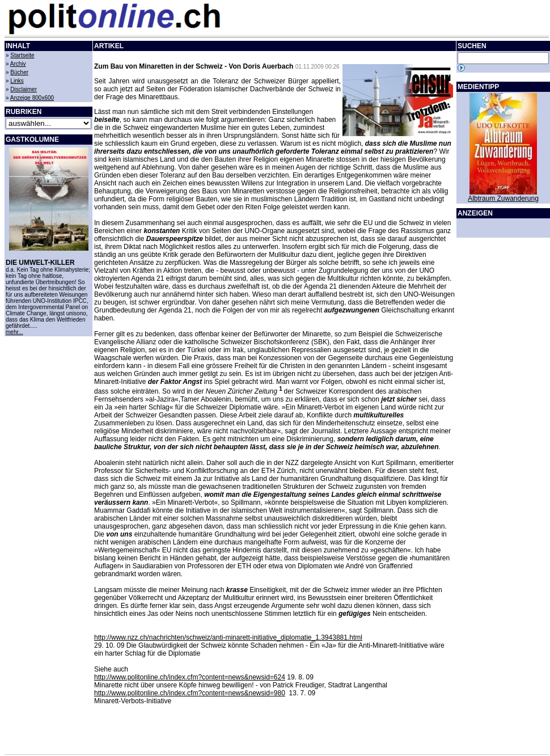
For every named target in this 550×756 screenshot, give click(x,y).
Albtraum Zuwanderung (503, 198)
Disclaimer (24, 89)
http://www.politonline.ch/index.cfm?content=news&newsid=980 (190, 693)
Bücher (19, 72)
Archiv (18, 64)
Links (17, 81)
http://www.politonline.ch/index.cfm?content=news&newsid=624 (190, 677)
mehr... (14, 332)
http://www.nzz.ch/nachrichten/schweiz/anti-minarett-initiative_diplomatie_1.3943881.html (228, 637)
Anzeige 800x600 (32, 98)
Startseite (22, 55)
